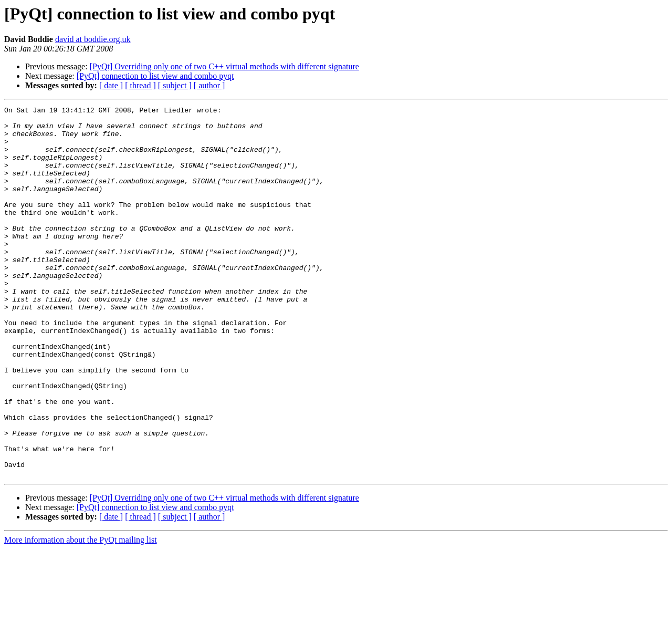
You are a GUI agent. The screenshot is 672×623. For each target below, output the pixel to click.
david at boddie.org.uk (93, 39)
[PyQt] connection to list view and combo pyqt (155, 76)
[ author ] (209, 85)
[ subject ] (175, 85)
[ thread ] (140, 85)
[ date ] (111, 85)
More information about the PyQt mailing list (81, 614)
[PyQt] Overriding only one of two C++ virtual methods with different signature (224, 66)
